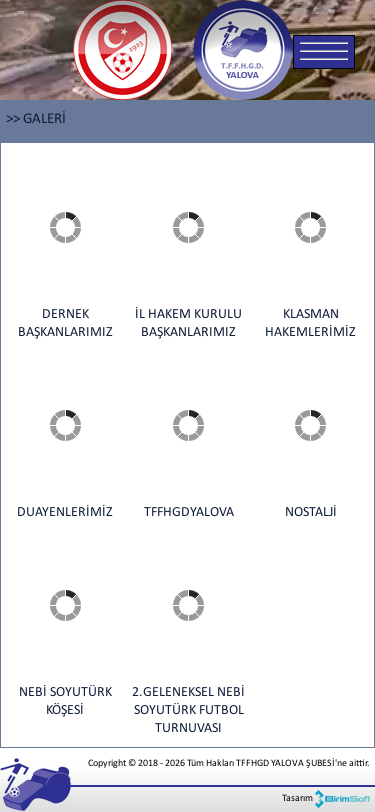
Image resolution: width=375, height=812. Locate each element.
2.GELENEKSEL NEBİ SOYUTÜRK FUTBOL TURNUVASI (188, 710)
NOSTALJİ (311, 512)
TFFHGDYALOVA (189, 512)
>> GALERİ (36, 119)
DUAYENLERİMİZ (65, 512)
